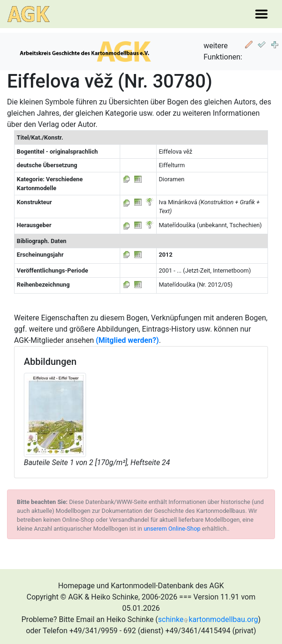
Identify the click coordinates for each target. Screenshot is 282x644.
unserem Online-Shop (172, 529)
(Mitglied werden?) (127, 340)
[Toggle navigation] (261, 14)
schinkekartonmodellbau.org (208, 619)
